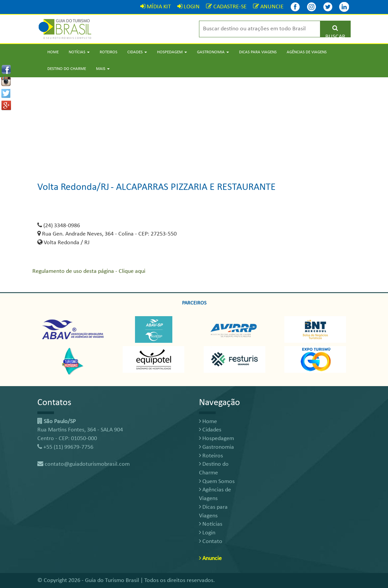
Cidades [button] (137, 52)
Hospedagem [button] (172, 52)
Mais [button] (103, 69)
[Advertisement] (194, 124)
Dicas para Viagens (258, 52)
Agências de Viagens (307, 52)
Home (53, 52)
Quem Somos (217, 482)
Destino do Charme (67, 69)
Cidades (210, 430)
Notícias (211, 524)
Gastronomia (216, 447)
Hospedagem (216, 439)
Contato (211, 542)
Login (207, 533)
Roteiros (108, 52)
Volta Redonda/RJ (73, 187)
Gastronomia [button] (213, 52)
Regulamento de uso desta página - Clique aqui (89, 271)
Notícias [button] (79, 52)
